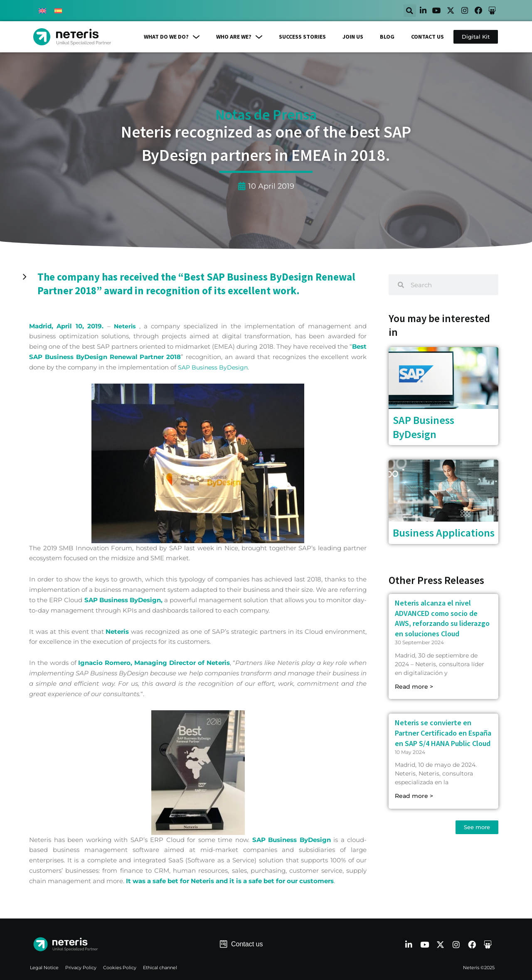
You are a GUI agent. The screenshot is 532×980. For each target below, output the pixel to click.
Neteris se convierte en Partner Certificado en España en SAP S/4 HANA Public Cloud (443, 733)
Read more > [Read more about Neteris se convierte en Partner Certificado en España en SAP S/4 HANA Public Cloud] (414, 796)
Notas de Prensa (266, 115)
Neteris (125, 326)
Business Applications (444, 533)
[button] (398, 11)
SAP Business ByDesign (214, 367)
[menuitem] (42, 11)
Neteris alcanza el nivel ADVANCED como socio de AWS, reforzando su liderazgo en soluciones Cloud (442, 619)
